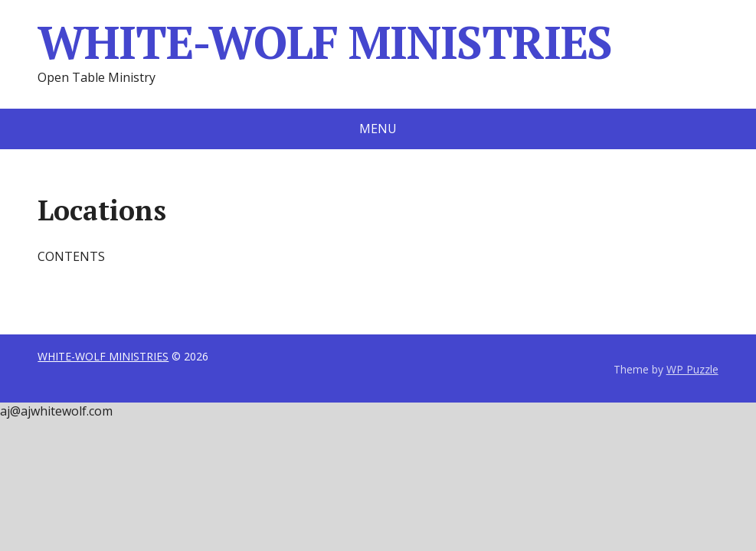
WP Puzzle (692, 369)
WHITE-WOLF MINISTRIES (325, 42)
